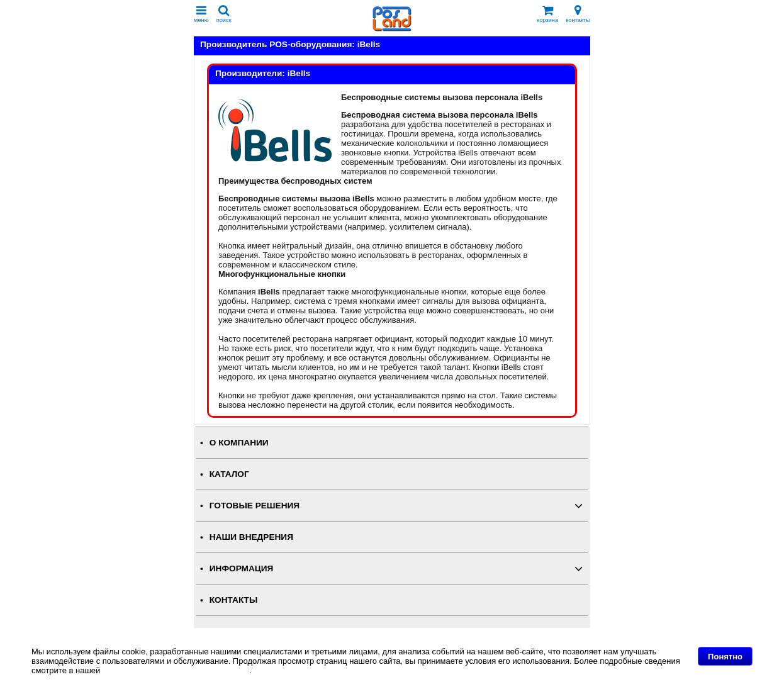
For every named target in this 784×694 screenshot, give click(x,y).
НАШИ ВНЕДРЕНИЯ (251, 537)
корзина (547, 14)
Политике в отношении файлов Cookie (176, 670)
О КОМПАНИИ (239, 443)
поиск (224, 14)
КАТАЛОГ (229, 474)
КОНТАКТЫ (233, 600)
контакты (578, 14)
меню (201, 14)
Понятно (725, 657)
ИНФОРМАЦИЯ (242, 568)
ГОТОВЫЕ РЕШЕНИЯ (255, 506)
